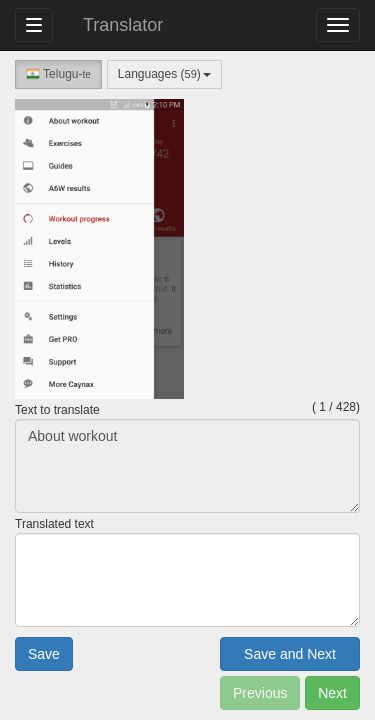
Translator (123, 25)
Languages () (164, 74)
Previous (260, 693)
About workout (187, 466)
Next (332, 693)
